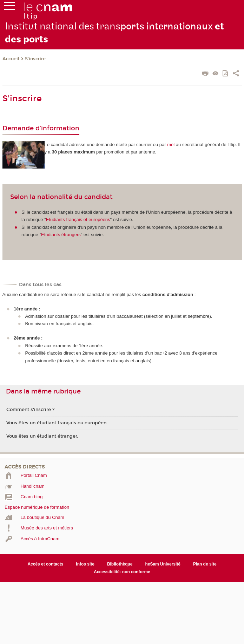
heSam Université (163, 564)
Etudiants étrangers (61, 235)
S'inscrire (35, 59)
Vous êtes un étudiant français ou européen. (57, 423)
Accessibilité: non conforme (122, 572)
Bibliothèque (120, 564)
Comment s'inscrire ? (31, 410)
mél (171, 145)
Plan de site (205, 564)
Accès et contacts (45, 564)
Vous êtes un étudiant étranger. (42, 436)
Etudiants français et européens (78, 220)
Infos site (85, 564)
